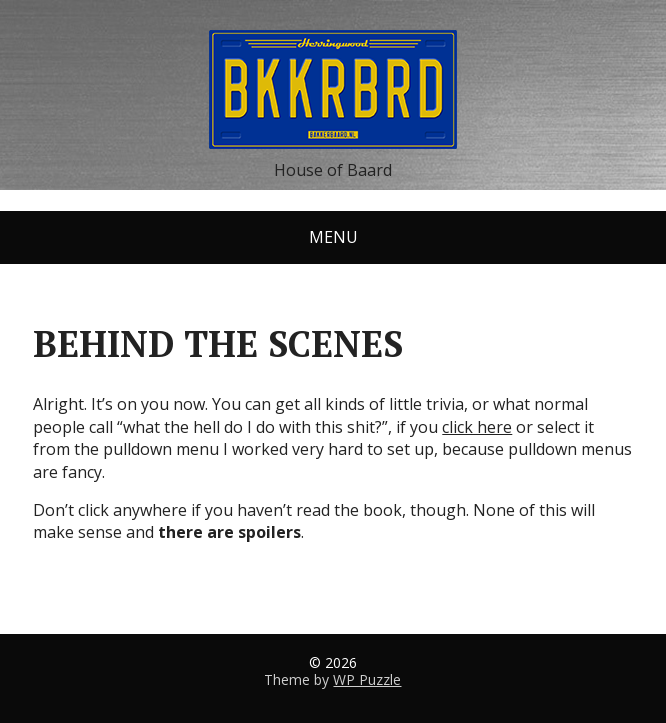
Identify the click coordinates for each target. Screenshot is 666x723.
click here (477, 427)
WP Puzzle (367, 679)
